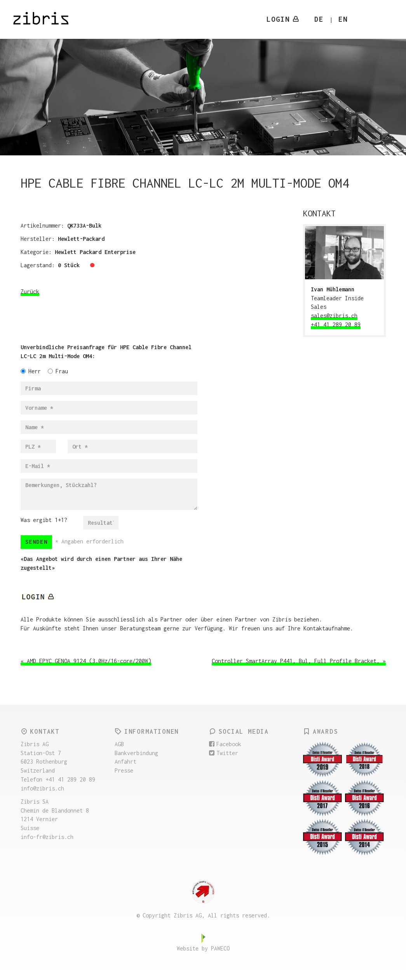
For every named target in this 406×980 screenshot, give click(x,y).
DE (319, 19)
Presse (124, 770)
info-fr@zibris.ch (47, 837)
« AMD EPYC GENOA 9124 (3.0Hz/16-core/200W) (86, 661)
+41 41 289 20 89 (336, 325)
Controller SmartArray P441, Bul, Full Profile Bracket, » (299, 661)
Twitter (224, 753)
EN (343, 19)
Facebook (225, 744)
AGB (119, 744)
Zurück (30, 292)
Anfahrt (125, 762)
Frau (58, 371)
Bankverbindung (136, 753)
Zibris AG (46, 19)
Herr (31, 371)
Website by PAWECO (203, 948)
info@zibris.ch (42, 788)
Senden (37, 542)
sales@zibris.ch (334, 316)
